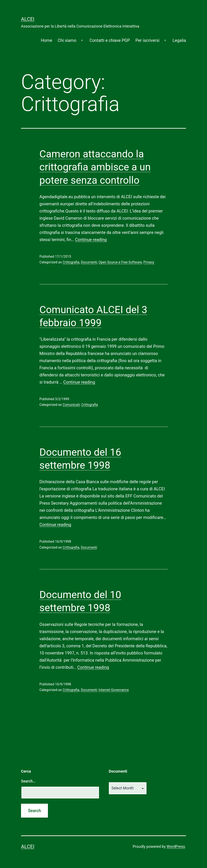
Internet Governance (114, 690)
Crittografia (71, 262)
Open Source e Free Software (120, 262)
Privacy (149, 262)
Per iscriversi (147, 40)
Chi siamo (67, 40)
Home (46, 40)
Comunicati (71, 405)
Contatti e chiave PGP (110, 40)
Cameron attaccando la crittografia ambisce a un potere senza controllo (95, 167)
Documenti (89, 262)
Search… (28, 781)
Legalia (179, 40)
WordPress (176, 846)
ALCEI (28, 19)
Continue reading (91, 240)
